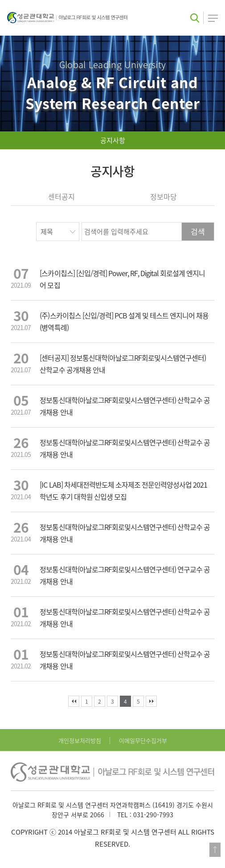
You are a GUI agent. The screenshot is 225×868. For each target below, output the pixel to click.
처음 (74, 701)
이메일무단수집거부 (143, 740)
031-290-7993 (153, 815)
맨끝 (151, 701)
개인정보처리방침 (80, 740)
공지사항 (113, 140)
